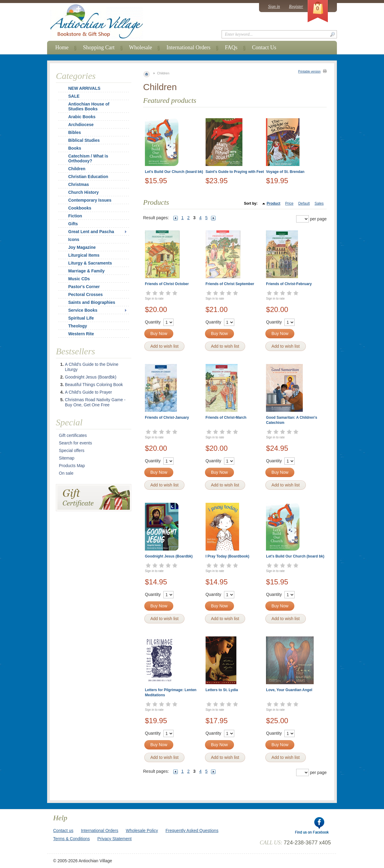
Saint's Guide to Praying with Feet (235, 172)
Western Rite (81, 334)
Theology (78, 326)
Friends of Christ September (230, 284)
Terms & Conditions (71, 839)
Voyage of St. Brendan (285, 172)
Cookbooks (80, 208)
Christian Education (88, 177)
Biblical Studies (84, 140)
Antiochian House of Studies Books (89, 106)
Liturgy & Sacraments (90, 263)
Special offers (72, 450)
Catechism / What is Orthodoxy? (88, 158)
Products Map (72, 466)
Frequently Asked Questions (192, 831)
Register (296, 7)
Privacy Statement (114, 839)
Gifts (73, 224)
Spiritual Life (81, 318)
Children (77, 169)
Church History (83, 192)
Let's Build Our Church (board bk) (174, 172)
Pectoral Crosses (85, 294)
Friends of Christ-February (289, 284)
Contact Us (264, 47)
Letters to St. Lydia (222, 690)
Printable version (309, 72)
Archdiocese (81, 125)
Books (75, 148)
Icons (74, 239)
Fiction (75, 216)
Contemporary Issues (90, 200)
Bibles (75, 132)
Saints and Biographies (92, 302)
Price (289, 203)
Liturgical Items (84, 255)
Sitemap (67, 458)
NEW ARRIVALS (84, 88)
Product (273, 203)
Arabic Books (82, 117)
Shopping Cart (99, 47)
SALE (74, 96)
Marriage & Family (86, 271)
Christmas (75, 184)
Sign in (274, 7)
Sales (319, 203)
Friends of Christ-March (226, 418)
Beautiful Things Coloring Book (94, 385)
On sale (66, 473)
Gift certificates (73, 435)
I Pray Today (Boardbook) (227, 556)
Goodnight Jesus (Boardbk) (169, 556)
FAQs (231, 47)
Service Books (83, 310)
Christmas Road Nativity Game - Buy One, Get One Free (95, 402)
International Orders (188, 47)
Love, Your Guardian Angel (289, 690)
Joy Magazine (82, 247)
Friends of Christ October (167, 284)
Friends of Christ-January (167, 418)
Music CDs (79, 279)
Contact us (63, 831)
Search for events (75, 443)
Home (62, 47)
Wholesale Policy (142, 831)
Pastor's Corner (84, 287)
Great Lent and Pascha (91, 232)
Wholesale (141, 47)
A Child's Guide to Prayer (88, 392)
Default (304, 203)
